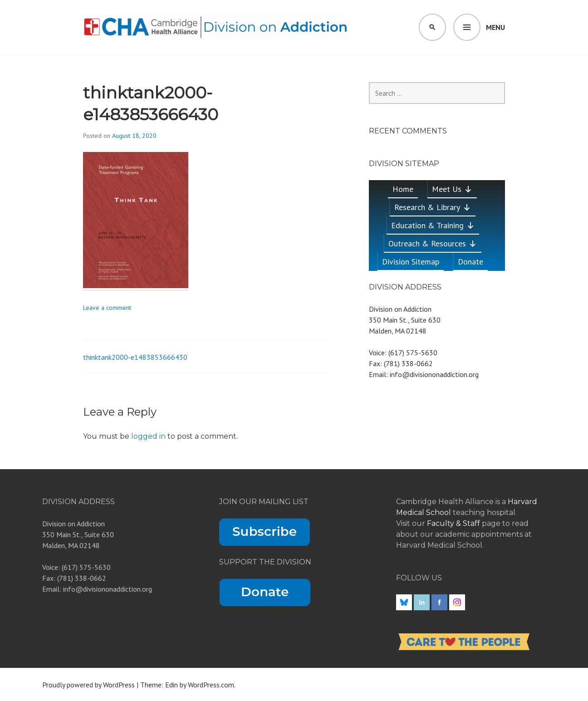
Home (403, 189)
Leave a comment (107, 308)
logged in (148, 436)
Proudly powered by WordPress (88, 685)
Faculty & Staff (454, 523)
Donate (470, 262)
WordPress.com (211, 685)
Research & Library (433, 207)
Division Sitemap (411, 262)
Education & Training (433, 225)
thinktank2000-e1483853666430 (135, 357)
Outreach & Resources (433, 243)
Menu (495, 27)
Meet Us (452, 189)
